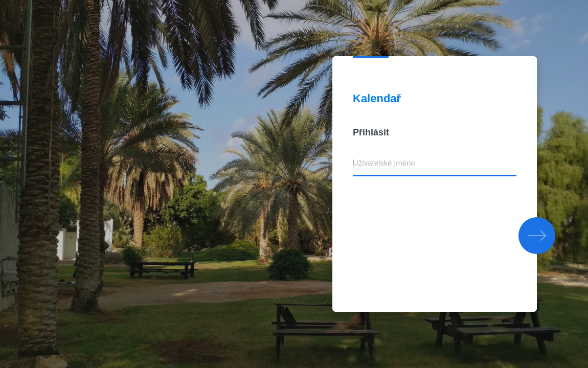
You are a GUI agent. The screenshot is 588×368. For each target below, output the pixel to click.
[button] (537, 236)
